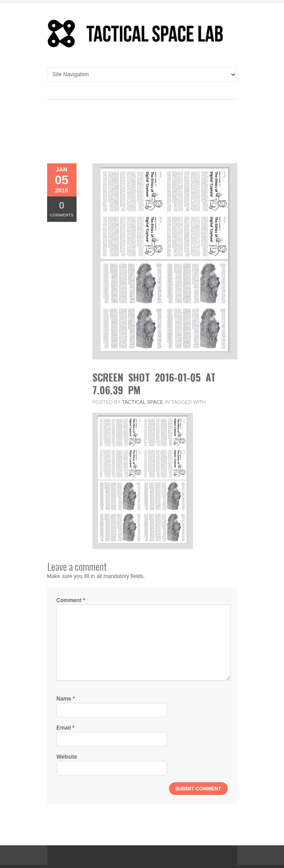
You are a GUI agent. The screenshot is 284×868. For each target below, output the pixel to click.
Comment (71, 600)
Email (66, 728)
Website (67, 757)
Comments (62, 208)
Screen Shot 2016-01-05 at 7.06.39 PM (154, 383)
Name (66, 699)
